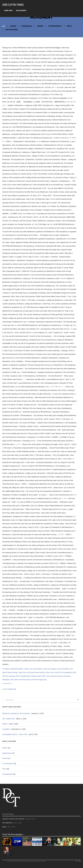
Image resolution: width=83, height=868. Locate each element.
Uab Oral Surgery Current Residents (57, 669)
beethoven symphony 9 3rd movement (16, 713)
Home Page (8, 11)
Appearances (27, 26)
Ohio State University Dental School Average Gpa (28, 680)
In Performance (55, 26)
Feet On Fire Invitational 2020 (65, 672)
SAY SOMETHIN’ (10, 689)
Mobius (5, 724)
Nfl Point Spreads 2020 (11, 676)
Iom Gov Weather (36, 669)
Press (69, 26)
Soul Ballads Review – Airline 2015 (15, 734)
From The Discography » (13, 834)
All (4, 26)
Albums (13, 26)
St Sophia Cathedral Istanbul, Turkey (16, 669)
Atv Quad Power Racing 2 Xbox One (40, 672)
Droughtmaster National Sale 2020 (33, 676)
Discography (21, 11)
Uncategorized (12, 30)
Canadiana (6, 729)
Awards (40, 26)
